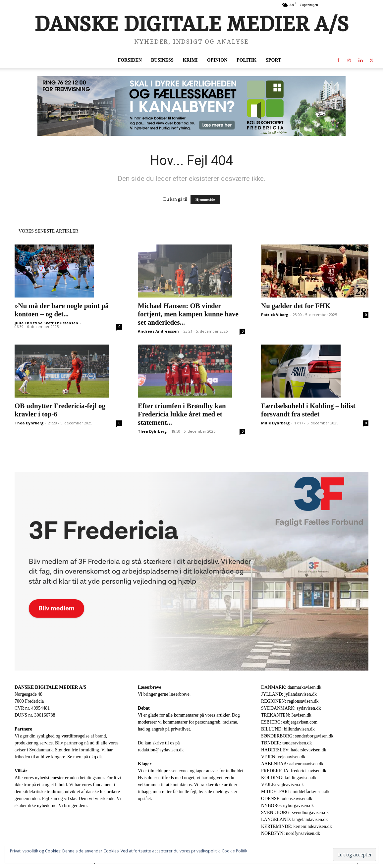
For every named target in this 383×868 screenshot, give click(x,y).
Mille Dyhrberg (275, 423)
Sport (273, 60)
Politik (246, 60)
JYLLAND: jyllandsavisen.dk (289, 694)
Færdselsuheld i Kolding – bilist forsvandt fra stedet (308, 410)
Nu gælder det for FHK (296, 306)
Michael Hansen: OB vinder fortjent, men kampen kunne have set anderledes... (188, 314)
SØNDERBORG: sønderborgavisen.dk (297, 736)
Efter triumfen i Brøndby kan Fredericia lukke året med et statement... (182, 414)
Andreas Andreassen (158, 331)
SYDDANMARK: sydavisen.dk (291, 708)
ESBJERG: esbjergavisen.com (289, 722)
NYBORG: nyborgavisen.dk (287, 806)
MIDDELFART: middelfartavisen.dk (295, 792)
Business (162, 60)
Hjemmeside (205, 199)
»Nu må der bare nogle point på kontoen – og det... (62, 310)
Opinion (217, 60)
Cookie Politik (234, 851)
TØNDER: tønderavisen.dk (286, 743)
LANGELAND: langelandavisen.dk (294, 819)
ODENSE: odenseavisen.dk (287, 799)
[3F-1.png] (191, 571)
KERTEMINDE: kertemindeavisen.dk (297, 826)
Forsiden (130, 60)
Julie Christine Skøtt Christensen (46, 323)
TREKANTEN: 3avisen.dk (286, 715)
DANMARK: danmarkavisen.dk (291, 687)
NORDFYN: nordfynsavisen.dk (291, 833)
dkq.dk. (96, 757)
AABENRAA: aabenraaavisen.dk (292, 764)
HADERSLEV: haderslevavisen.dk (294, 750)
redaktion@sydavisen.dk (161, 750)
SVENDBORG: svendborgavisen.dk (295, 813)
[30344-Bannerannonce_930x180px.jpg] (191, 106)
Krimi (190, 60)
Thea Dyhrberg (29, 423)
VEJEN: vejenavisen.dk (283, 757)
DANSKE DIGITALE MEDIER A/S (50, 687)
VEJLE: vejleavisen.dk (282, 785)
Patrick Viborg (275, 315)
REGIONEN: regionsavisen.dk (290, 701)
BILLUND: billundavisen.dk (288, 729)
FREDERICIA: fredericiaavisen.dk (294, 771)
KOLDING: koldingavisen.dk (289, 778)
